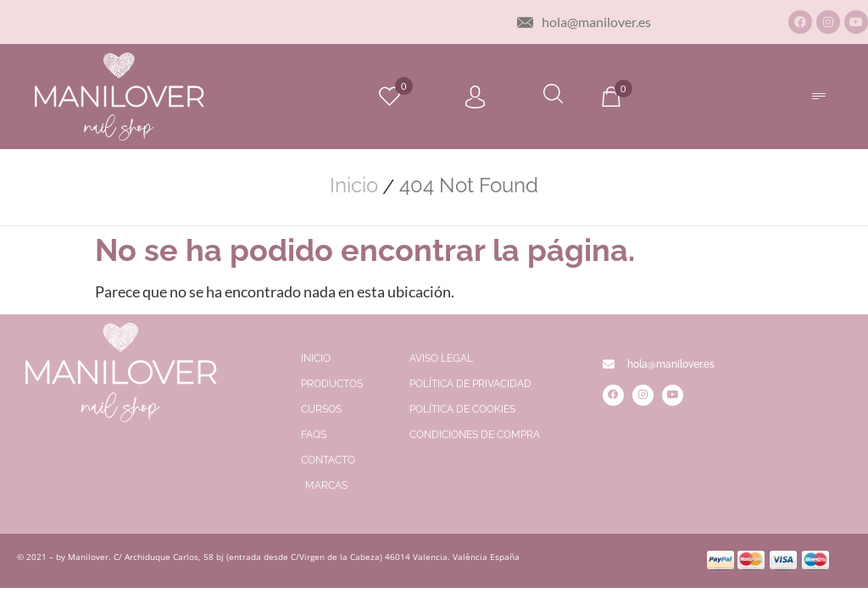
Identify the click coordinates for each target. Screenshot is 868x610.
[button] (818, 96)
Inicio (354, 186)
